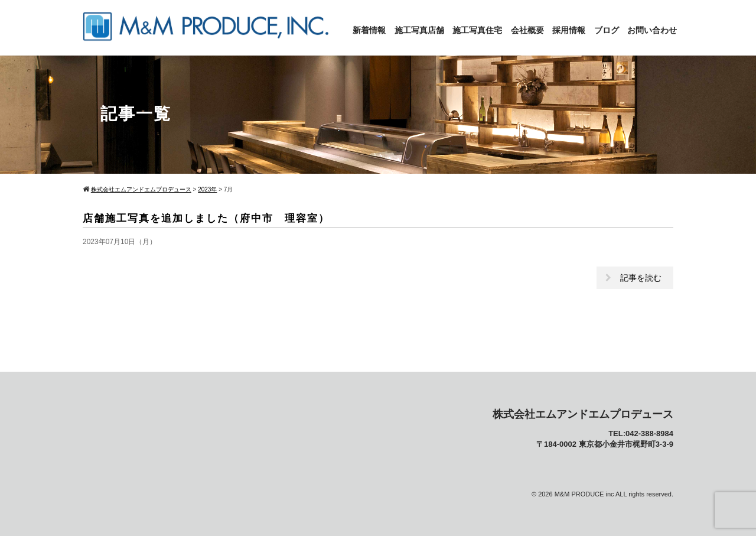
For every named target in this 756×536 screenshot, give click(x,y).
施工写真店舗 (419, 30)
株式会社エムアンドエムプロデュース (583, 414)
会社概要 (527, 30)
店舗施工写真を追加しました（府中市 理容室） (206, 218)
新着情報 (369, 30)
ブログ (607, 30)
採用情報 (569, 30)
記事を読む (641, 278)
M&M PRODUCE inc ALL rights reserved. (614, 494)
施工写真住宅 (477, 30)
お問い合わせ (652, 30)
